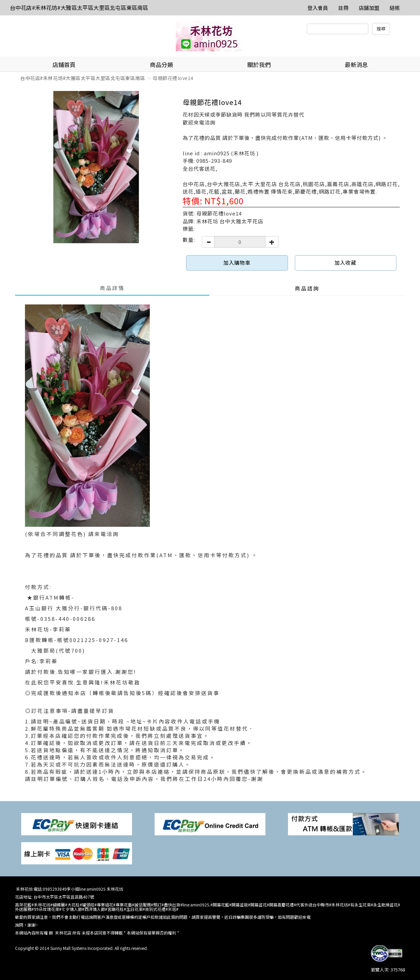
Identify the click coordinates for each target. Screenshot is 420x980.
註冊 (343, 8)
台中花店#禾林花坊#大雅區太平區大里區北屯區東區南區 (79, 8)
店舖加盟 (369, 8)
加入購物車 (237, 263)
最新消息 (356, 64)
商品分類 (161, 64)
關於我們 (259, 64)
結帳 (395, 8)
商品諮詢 (307, 288)
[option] (96, 167)
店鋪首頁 (64, 64)
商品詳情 (112, 288)
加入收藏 (345, 263)
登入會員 (318, 8)
